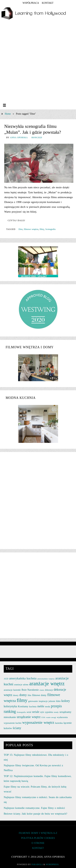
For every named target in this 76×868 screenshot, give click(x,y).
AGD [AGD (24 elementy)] (6, 679)
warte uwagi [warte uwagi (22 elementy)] (51, 717)
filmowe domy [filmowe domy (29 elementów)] (39, 695)
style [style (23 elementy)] (42, 712)
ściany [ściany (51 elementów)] (17, 728)
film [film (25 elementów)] (29, 695)
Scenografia (50, 229)
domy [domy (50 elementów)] (23, 695)
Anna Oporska (19, 137)
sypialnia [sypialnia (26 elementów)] (49, 712)
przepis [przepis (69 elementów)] (56, 706)
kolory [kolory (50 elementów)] (66, 701)
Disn (21, 229)
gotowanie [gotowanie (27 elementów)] (33, 701)
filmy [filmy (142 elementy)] (22, 700)
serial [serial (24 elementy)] (29, 712)
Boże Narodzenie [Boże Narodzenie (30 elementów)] (30, 690)
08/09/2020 (37, 137)
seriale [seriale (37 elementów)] (36, 712)
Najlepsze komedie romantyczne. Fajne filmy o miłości (34, 808)
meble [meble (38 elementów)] (41, 706)
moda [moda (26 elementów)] (48, 707)
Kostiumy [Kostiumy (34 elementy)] (23, 706)
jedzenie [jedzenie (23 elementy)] (52, 701)
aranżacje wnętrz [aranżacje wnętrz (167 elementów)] (47, 683)
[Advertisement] (37, 62)
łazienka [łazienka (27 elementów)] (59, 723)
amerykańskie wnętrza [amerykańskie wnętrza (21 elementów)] (46, 679)
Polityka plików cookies (38, 838)
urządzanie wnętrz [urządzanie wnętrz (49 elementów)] (29, 717)
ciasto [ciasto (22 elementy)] (42, 690)
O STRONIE (38, 843)
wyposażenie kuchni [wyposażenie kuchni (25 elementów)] (13, 723)
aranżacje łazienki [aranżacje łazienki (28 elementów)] (12, 690)
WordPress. (52, 864)
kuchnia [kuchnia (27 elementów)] (33, 706)
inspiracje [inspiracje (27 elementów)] (43, 701)
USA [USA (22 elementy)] (43, 717)
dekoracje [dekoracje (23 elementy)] (49, 690)
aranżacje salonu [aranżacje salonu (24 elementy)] (21, 685)
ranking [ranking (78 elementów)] (10, 711)
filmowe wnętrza (31, 229)
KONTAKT (48, 3)
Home (8, 114)
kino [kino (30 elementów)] (58, 701)
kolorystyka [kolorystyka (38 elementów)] (10, 706)
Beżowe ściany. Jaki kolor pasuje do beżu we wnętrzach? (35, 814)
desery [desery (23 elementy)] (16, 695)
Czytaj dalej (16, 220)
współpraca (31, 3)
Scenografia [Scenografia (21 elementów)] (21, 712)
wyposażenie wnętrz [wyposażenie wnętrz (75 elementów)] (38, 722)
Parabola (37, 864)
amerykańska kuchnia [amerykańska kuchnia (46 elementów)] (23, 678)
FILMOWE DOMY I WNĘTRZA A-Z (38, 833)
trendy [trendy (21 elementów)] (56, 712)
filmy (42, 229)
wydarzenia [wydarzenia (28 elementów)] (62, 717)
